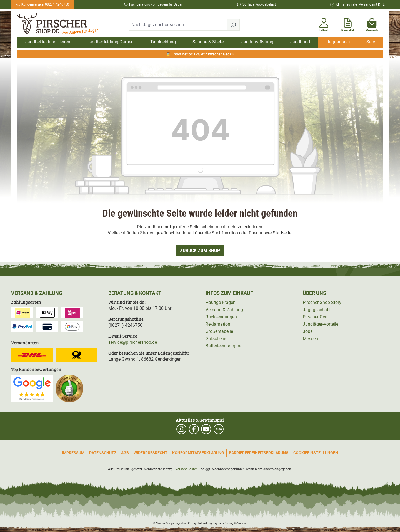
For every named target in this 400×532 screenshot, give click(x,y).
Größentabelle (219, 331)
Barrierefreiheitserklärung (259, 453)
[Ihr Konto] (324, 24)
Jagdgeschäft (316, 310)
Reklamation (218, 324)
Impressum (73, 453)
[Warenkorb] (372, 24)
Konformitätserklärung (198, 453)
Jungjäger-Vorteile (321, 324)
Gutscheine (217, 339)
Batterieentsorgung (224, 346)
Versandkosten (187, 469)
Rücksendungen (221, 317)
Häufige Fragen (221, 302)
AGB (125, 453)
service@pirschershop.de (133, 342)
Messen (310, 339)
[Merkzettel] (348, 24)
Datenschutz (103, 453)
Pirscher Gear (316, 317)
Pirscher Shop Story (322, 302)
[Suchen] (233, 25)
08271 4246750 (45, 4)
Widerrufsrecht (151, 453)
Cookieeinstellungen (316, 453)
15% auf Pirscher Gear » (214, 54)
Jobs (308, 331)
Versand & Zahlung (224, 310)
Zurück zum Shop (200, 250)
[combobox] (178, 25)
